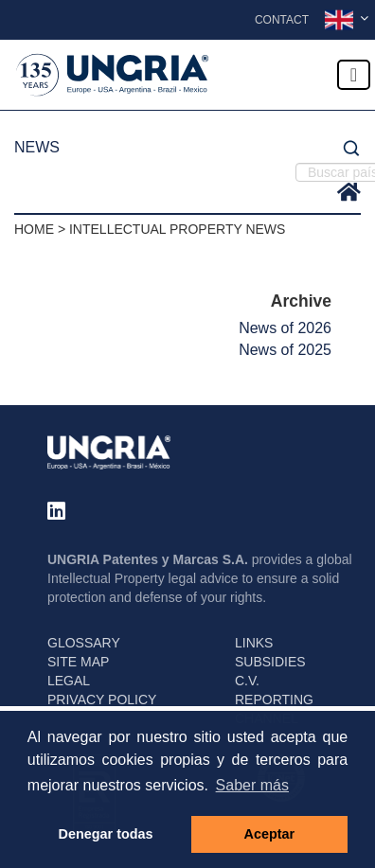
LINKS (254, 643)
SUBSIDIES (270, 662)
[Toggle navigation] (354, 75)
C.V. (247, 681)
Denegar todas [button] (106, 834)
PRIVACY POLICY (102, 700)
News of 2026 (285, 328)
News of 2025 (285, 350)
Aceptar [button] (270, 834)
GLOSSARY (84, 643)
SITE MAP (78, 662)
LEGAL (69, 681)
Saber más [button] (252, 785)
